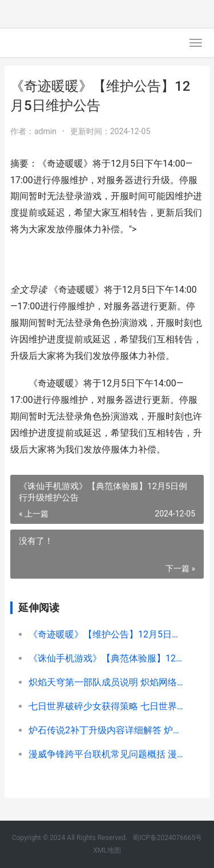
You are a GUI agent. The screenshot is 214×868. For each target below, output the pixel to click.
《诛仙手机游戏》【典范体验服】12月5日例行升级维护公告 (107, 658)
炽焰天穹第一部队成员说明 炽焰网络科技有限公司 (107, 682)
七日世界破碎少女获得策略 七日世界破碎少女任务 (107, 706)
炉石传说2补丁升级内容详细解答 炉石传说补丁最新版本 (107, 730)
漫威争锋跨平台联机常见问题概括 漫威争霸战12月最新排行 (107, 754)
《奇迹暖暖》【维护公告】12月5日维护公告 (107, 634)
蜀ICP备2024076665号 (167, 838)
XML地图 (107, 850)
